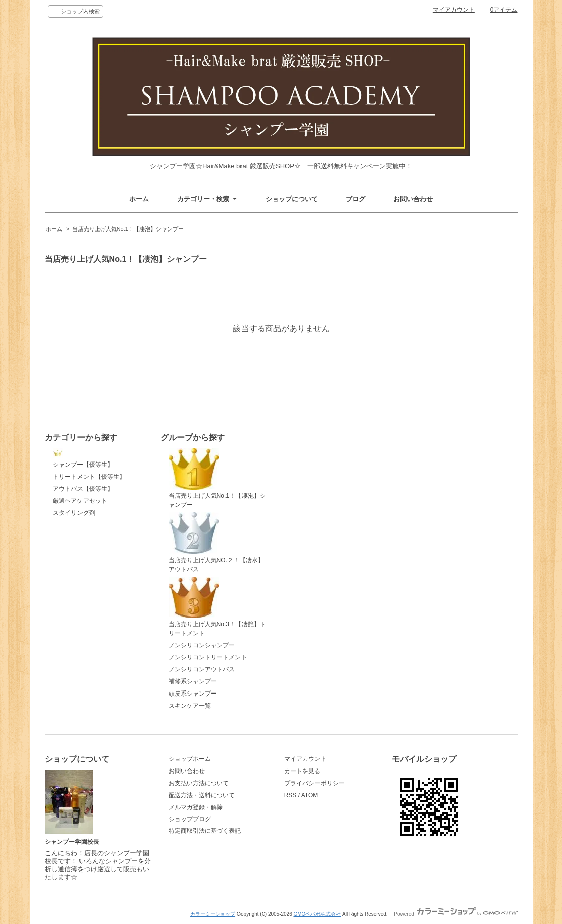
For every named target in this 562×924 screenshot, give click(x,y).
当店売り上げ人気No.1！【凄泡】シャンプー (128, 229)
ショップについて (292, 199)
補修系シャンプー (193, 681)
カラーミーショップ (213, 914)
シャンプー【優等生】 (83, 458)
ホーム (139, 199)
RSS (291, 795)
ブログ (355, 199)
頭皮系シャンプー (193, 694)
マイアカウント (454, 10)
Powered (456, 914)
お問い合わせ (413, 199)
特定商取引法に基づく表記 (205, 831)
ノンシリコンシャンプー (202, 645)
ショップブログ (190, 819)
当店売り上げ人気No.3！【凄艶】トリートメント (217, 607)
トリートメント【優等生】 (89, 477)
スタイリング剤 (74, 513)
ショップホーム (190, 759)
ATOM (310, 795)
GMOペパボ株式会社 (317, 914)
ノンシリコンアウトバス (202, 669)
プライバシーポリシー (314, 783)
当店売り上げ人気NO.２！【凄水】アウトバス (216, 543)
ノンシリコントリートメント (208, 657)
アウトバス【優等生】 (83, 489)
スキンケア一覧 (190, 706)
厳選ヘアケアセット (80, 501)
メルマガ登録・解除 (196, 807)
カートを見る (302, 771)
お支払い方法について (199, 783)
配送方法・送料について (202, 795)
